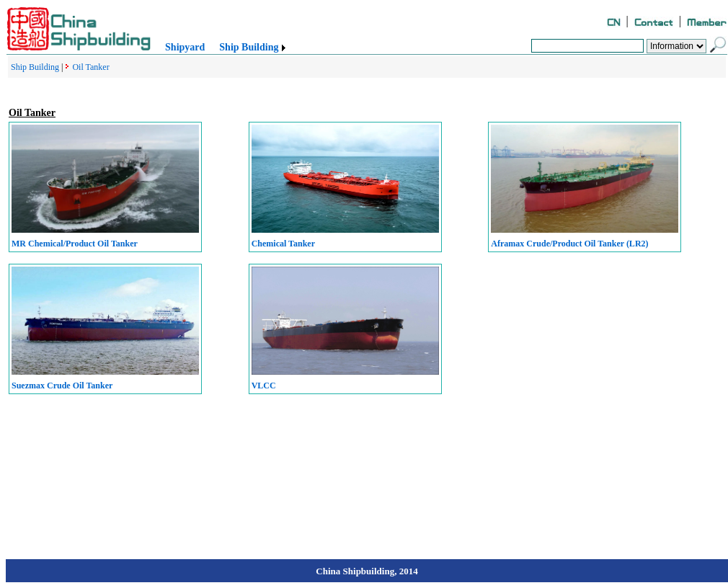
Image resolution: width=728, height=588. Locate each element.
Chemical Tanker (283, 244)
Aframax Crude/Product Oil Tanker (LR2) (569, 244)
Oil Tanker (90, 67)
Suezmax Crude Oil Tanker (62, 386)
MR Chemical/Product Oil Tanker (75, 244)
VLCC (264, 386)
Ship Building (249, 47)
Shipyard (185, 47)
